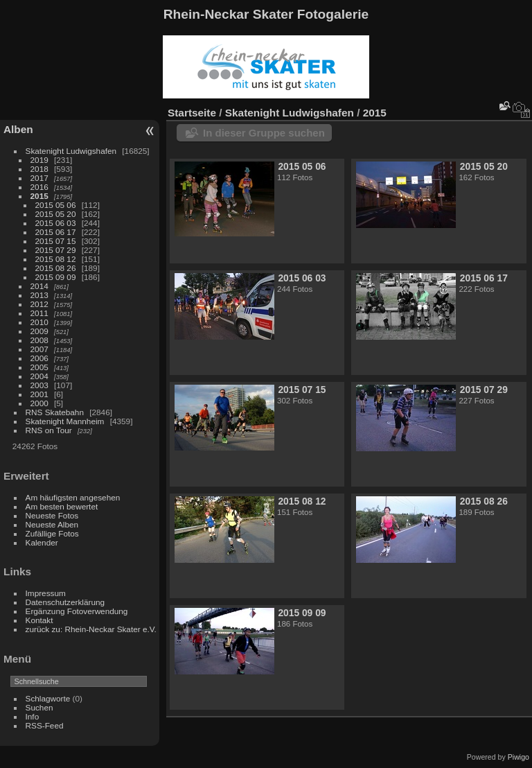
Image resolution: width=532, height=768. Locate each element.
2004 (39, 376)
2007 (39, 349)
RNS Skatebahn (55, 412)
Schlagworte (48, 698)
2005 (39, 367)
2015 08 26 (56, 268)
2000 (39, 403)
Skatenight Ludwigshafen (71, 151)
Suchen (39, 707)
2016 (39, 187)
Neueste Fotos (52, 515)
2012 (39, 304)
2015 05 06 (56, 205)
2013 (39, 295)
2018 (39, 169)
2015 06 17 (56, 232)
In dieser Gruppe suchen (264, 133)
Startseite (192, 113)
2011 (39, 313)
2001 (39, 394)
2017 (39, 178)
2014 (39, 286)
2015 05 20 (56, 214)
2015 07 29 (56, 250)
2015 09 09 (56, 277)
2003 (39, 385)
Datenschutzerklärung (65, 602)
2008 (39, 340)
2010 (39, 322)
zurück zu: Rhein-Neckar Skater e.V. (91, 629)
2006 (39, 358)
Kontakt (39, 620)
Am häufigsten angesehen (73, 497)
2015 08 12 (56, 259)
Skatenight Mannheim (65, 421)
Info (33, 716)
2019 (39, 160)
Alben (18, 129)
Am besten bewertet (62, 506)
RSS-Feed (45, 725)
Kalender (42, 542)
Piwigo (518, 757)
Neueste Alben (52, 524)
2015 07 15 (56, 241)
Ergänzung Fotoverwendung (77, 611)
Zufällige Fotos (52, 533)
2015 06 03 (56, 223)
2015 (39, 196)
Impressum (46, 593)
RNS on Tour (49, 430)
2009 (39, 331)
